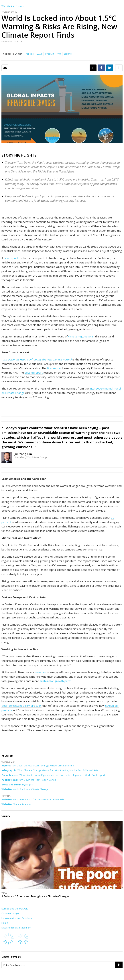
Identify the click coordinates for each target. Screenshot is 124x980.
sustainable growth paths (56, 681)
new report (11, 258)
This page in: (8, 54)
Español (68, 54)
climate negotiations (81, 336)
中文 (59, 54)
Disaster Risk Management (16, 928)
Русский (50, 54)
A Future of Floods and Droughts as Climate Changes (35, 896)
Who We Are (8, 6)
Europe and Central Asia (15, 909)
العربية (39, 54)
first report (54, 368)
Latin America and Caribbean (17, 918)
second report (34, 373)
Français (29, 54)
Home (5, 923)
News (21, 6)
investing (41, 672)
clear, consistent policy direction (21, 706)
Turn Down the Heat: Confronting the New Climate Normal (37, 359)
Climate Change (10, 913)
